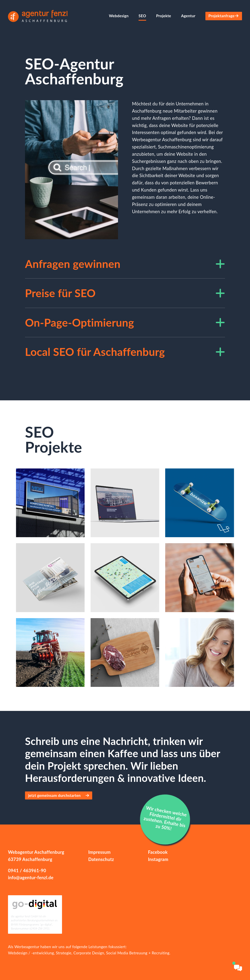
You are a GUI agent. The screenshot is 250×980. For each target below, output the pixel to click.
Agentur (188, 16)
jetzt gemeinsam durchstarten (59, 795)
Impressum (99, 852)
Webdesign (119, 16)
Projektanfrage (224, 16)
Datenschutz (101, 859)
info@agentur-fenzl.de (31, 878)
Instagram (158, 859)
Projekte (164, 16)
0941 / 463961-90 (27, 870)
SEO (142, 16)
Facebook (158, 852)
